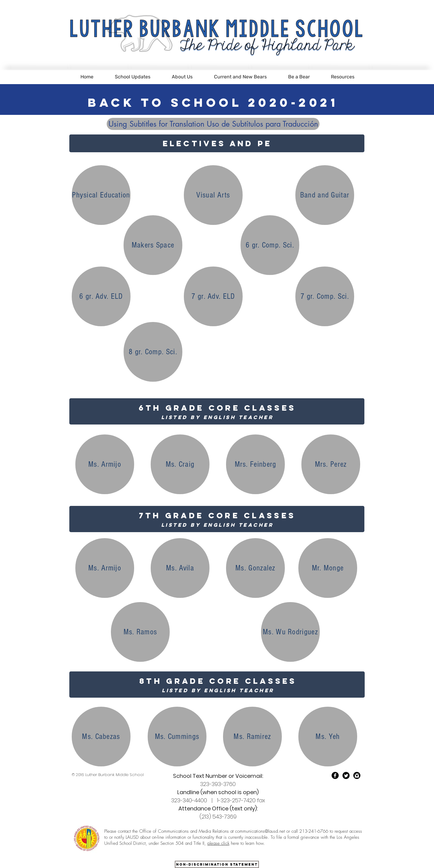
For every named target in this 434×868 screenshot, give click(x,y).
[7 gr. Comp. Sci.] (325, 296)
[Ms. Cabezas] (101, 737)
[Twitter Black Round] (346, 775)
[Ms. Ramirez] (252, 737)
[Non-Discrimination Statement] (217, 864)
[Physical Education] (101, 195)
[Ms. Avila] (180, 568)
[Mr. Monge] (328, 568)
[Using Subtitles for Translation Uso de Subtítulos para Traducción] (213, 124)
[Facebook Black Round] (335, 775)
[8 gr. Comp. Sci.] (153, 352)
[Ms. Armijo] (105, 464)
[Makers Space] (153, 245)
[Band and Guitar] (325, 195)
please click (218, 843)
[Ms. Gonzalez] (255, 568)
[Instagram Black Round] (357, 775)
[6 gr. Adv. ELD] (101, 296)
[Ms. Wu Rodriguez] (290, 632)
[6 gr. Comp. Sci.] (270, 245)
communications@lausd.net (260, 831)
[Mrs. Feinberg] (255, 464)
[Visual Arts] (213, 195)
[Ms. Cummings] (177, 737)
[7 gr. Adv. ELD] (213, 296)
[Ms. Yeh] (328, 737)
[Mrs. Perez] (331, 464)
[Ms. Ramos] (140, 632)
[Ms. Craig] (180, 464)
